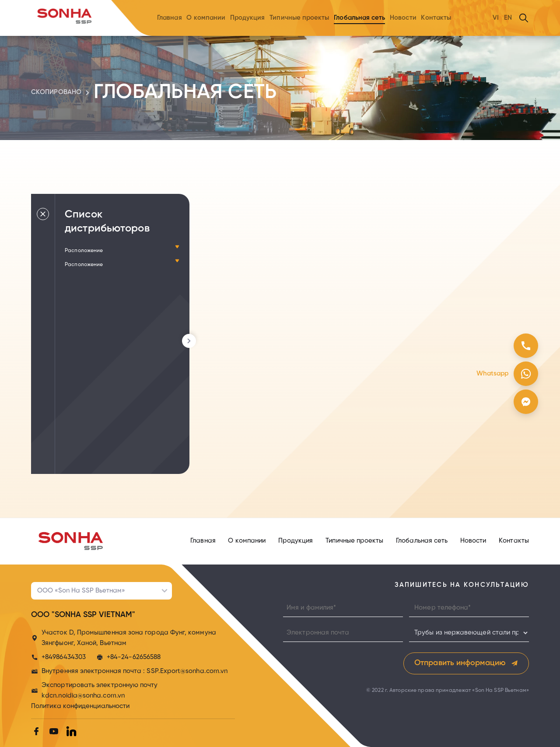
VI (496, 18)
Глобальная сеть (359, 18)
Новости (403, 18)
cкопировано (56, 92)
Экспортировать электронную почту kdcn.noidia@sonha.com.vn (100, 691)
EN (508, 18)
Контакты (436, 18)
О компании (206, 18)
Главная (170, 18)
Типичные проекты (299, 18)
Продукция (248, 18)
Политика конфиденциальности (80, 706)
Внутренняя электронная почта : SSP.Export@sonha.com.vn (135, 671)
